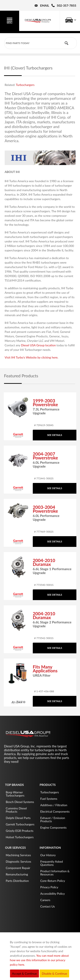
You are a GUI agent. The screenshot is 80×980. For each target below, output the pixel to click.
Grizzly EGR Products (20, 831)
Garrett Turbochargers (20, 824)
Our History (48, 855)
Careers (45, 900)
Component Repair (18, 868)
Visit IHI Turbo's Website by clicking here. (31, 357)
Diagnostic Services (18, 861)
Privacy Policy (49, 887)
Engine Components (53, 827)
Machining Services (18, 855)
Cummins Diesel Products (16, 810)
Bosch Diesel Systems (20, 802)
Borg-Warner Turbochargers (15, 794)
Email (44, 5)
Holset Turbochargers (20, 837)
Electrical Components (55, 811)
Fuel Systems (49, 799)
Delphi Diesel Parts (18, 818)
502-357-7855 (67, 5)
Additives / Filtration (54, 805)
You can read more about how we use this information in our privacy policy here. (39, 960)
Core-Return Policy (53, 881)
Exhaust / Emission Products (53, 819)
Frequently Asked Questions (51, 863)
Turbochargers (25, 85)
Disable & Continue (54, 973)
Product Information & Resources (55, 873)
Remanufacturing (17, 874)
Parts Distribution (17, 881)
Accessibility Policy (52, 894)
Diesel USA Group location (38, 345)
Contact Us (47, 906)
